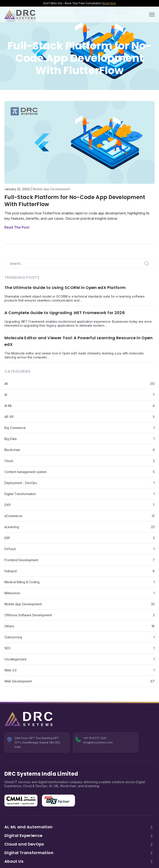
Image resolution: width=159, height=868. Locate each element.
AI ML (8, 406)
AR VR (9, 417)
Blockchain (12, 450)
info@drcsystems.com (98, 742)
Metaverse (12, 593)
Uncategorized (15, 659)
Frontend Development (21, 560)
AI (6, 395)
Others (9, 626)
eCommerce (13, 516)
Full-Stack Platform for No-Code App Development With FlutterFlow (75, 201)
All (6, 384)
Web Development (18, 681)
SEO (7, 648)
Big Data (10, 439)
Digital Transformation (20, 494)
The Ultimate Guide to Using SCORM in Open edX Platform (65, 288)
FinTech (10, 549)
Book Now (109, 3)
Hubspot (11, 571)
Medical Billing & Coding (22, 582)
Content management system (25, 472)
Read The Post (17, 227)
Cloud (9, 461)
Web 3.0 (10, 670)
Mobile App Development (51, 189)
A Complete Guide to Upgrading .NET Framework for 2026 (65, 313)
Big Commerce (15, 428)
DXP (8, 505)
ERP (7, 538)
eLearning (12, 527)
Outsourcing (13, 637)
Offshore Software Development (28, 615)
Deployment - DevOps (21, 483)
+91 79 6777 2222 (95, 738)
